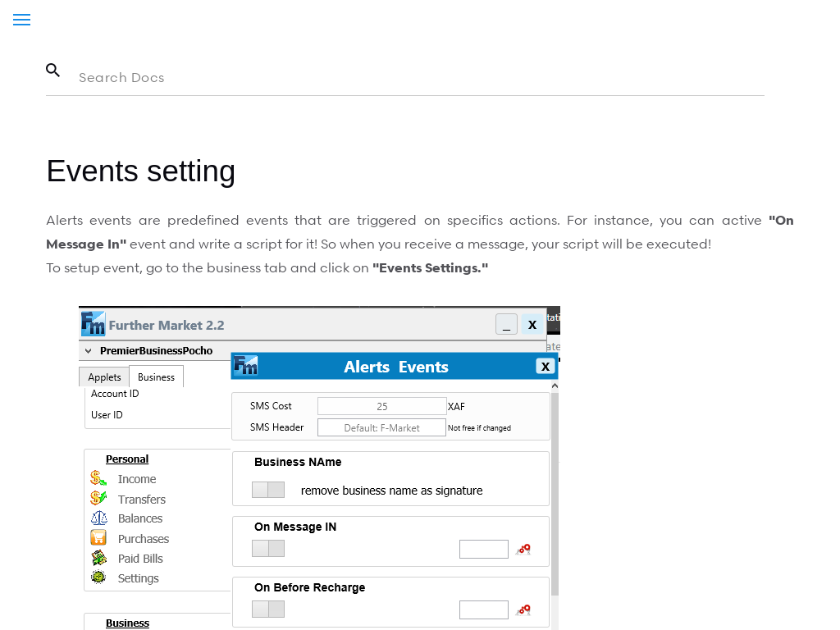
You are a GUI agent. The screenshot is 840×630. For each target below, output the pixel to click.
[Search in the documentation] (405, 78)
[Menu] (22, 20)
